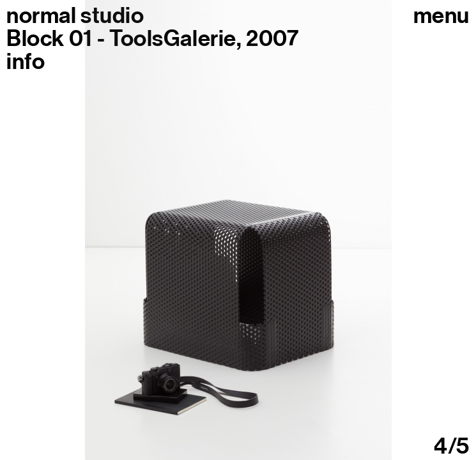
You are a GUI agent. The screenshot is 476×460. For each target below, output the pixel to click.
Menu (441, 15)
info (26, 61)
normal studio (75, 15)
